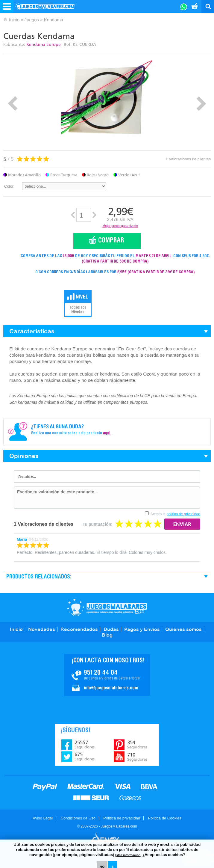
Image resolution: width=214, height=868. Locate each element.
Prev (13, 104)
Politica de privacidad (122, 818)
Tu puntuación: (98, 524)
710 (137, 757)
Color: (9, 186)
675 (85, 757)
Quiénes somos (183, 629)
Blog (107, 635)
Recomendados (79, 629)
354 (137, 745)
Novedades (42, 629)
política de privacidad (183, 514)
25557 (85, 745)
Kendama (54, 20)
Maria (22, 539)
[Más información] (128, 855)
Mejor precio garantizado (120, 226)
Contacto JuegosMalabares (107, 675)
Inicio (14, 20)
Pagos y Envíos (142, 629)
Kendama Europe (44, 45)
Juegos (32, 20)
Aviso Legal (43, 818)
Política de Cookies (164, 818)
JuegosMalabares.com (107, 607)
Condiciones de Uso (78, 818)
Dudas (111, 629)
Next (201, 104)
